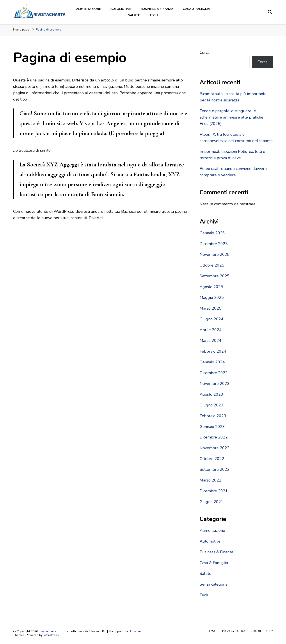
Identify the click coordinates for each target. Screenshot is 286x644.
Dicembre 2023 (214, 373)
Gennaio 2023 (212, 427)
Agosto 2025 (211, 287)
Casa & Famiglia (196, 9)
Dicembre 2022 (214, 437)
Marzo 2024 (211, 341)
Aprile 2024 (211, 330)
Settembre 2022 (215, 469)
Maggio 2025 (212, 298)
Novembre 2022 (215, 448)
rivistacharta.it (49, 631)
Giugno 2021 (211, 502)
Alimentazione (88, 9)
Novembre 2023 (215, 384)
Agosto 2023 (211, 394)
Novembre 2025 (215, 254)
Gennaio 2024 (212, 362)
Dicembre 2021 (214, 491)
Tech (154, 15)
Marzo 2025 (211, 308)
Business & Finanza (157, 9)
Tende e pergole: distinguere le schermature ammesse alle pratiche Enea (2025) (231, 117)
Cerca (205, 52)
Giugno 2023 (211, 405)
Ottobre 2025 (212, 265)
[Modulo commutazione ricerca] (270, 12)
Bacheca (128, 211)
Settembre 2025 (215, 276)
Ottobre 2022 (212, 459)
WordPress (51, 635)
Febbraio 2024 (213, 351)
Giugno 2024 (211, 319)
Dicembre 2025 (214, 244)
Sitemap (211, 631)
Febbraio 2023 (213, 416)
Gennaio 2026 (212, 233)
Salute (134, 15)
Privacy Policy (234, 631)
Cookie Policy (262, 631)
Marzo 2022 (211, 480)
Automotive (121, 9)
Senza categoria (214, 584)
